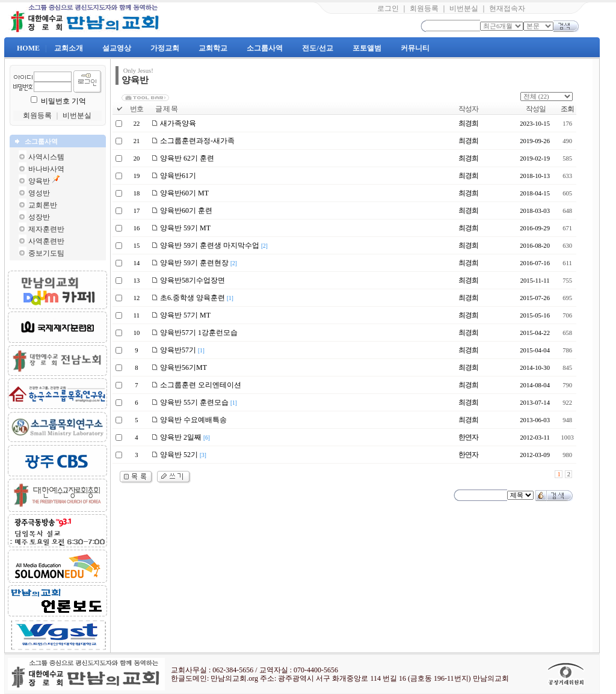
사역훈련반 (46, 241)
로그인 (388, 8)
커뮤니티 (415, 48)
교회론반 (43, 205)
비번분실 (464, 8)
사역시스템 (46, 157)
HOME (28, 48)
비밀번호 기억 (63, 101)
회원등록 (424, 8)
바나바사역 (46, 169)
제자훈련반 (46, 229)
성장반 (39, 217)
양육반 (39, 181)
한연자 (468, 437)
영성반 (39, 193)
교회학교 (213, 48)
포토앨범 (367, 48)
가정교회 (165, 48)
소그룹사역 (265, 48)
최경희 (468, 123)
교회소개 (69, 48)
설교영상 (117, 48)
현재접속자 (507, 8)
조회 (567, 109)
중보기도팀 (46, 253)
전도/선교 (317, 48)
